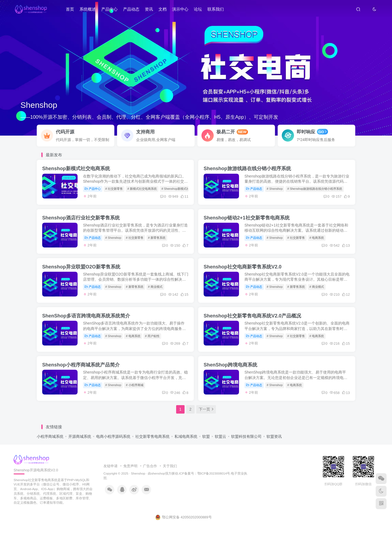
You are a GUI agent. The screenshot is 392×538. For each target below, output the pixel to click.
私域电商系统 (186, 436)
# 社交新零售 (114, 189)
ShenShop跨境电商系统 (230, 365)
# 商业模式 (155, 287)
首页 (70, 9)
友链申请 (111, 466)
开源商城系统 (80, 436)
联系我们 (216, 9)
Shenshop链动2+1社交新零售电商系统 (247, 218)
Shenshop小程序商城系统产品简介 (81, 365)
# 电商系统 (317, 238)
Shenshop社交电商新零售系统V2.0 (243, 267)
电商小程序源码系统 (113, 436)
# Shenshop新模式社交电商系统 (183, 189)
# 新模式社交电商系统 (142, 189)
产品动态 (131, 9)
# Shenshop (275, 189)
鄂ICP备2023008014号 (214, 473)
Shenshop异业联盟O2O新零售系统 (81, 267)
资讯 (149, 9)
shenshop (158, 473)
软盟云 (220, 436)
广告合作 (150, 466)
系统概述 (88, 9)
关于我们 (170, 466)
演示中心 (180, 9)
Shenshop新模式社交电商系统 (76, 169)
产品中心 (109, 9)
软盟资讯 (274, 436)
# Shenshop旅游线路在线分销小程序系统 (315, 189)
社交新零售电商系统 (152, 436)
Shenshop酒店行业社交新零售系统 (81, 218)
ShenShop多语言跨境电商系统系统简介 (86, 316)
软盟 (206, 436)
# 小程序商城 (134, 385)
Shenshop (138, 473)
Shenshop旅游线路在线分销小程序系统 (247, 169)
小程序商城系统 (50, 436)
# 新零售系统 (157, 238)
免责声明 (130, 466)
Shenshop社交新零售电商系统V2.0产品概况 (252, 316)
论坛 (198, 9)
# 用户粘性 (152, 336)
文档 (163, 9)
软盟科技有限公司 (246, 436)
